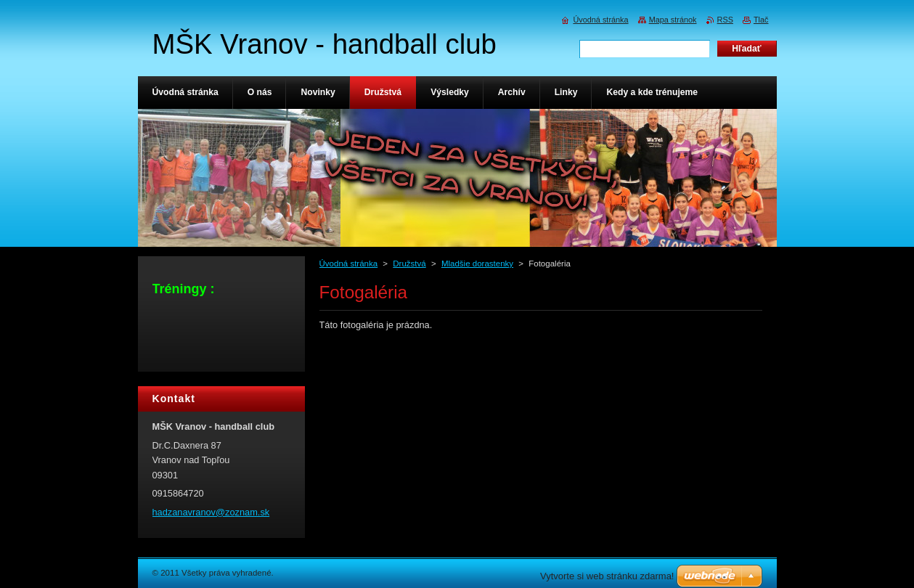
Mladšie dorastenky (477, 264)
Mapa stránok (673, 20)
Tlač (761, 20)
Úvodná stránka (349, 264)
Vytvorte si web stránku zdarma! (607, 576)
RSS (725, 20)
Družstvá (409, 264)
